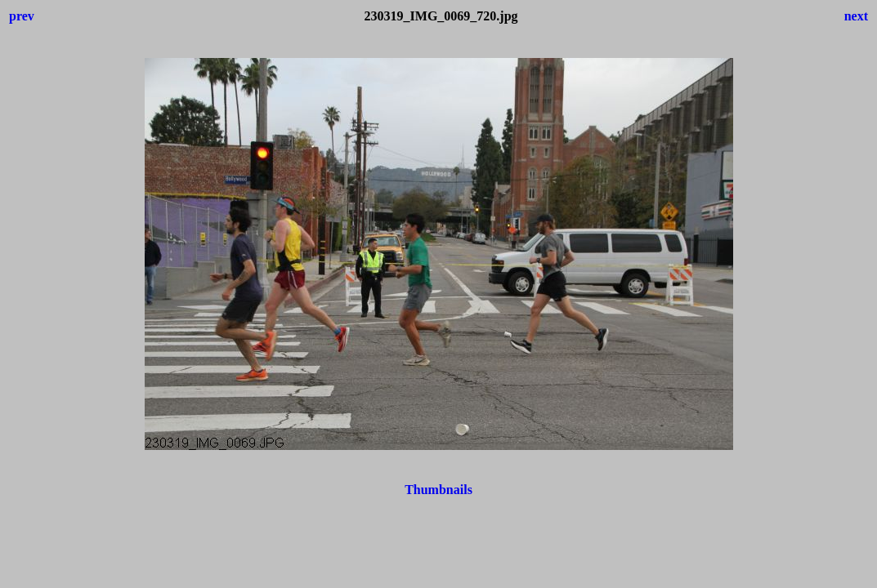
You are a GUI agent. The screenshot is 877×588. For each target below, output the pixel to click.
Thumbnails (438, 490)
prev (22, 16)
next (856, 16)
